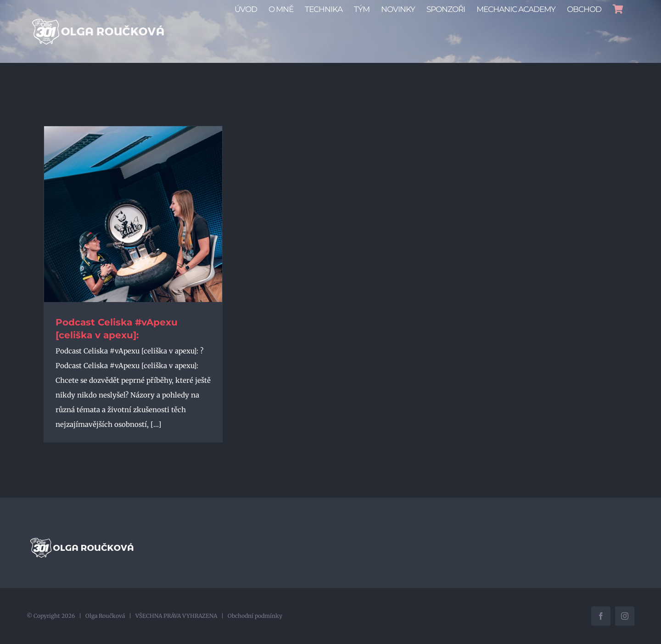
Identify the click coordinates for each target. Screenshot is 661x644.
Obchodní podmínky (255, 616)
